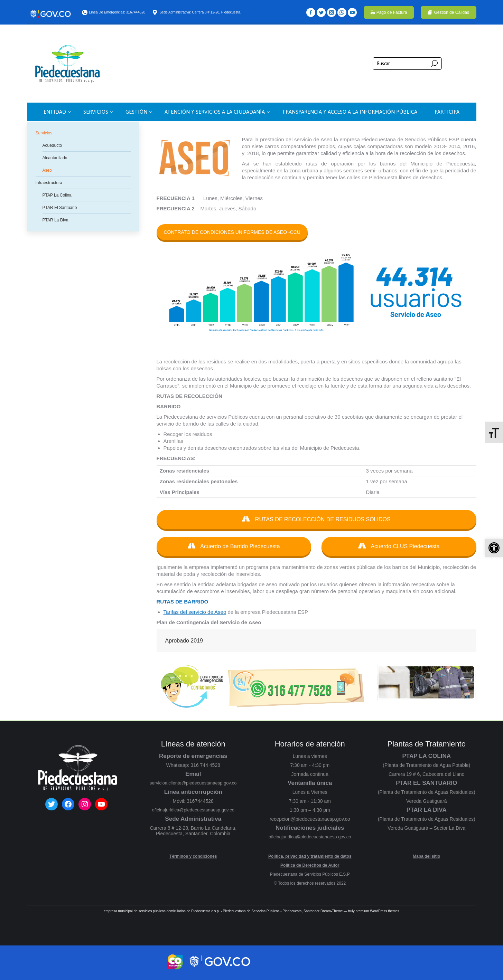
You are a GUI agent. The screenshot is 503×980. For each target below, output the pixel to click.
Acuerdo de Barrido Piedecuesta (234, 546)
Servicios (44, 133)
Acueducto (52, 145)
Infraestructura (49, 183)
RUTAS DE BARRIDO (183, 602)
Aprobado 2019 (184, 641)
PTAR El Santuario (60, 208)
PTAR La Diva (55, 220)
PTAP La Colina (57, 195)
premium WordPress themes (378, 911)
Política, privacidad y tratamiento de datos (310, 856)
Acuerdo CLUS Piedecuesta (399, 546)
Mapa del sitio (426, 856)
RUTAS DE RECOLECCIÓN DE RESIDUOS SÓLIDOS (316, 519)
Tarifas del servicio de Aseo (195, 612)
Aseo (47, 170)
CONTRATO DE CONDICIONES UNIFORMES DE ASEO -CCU (232, 232)
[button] (494, 548)
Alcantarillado (55, 158)
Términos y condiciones (193, 856)
